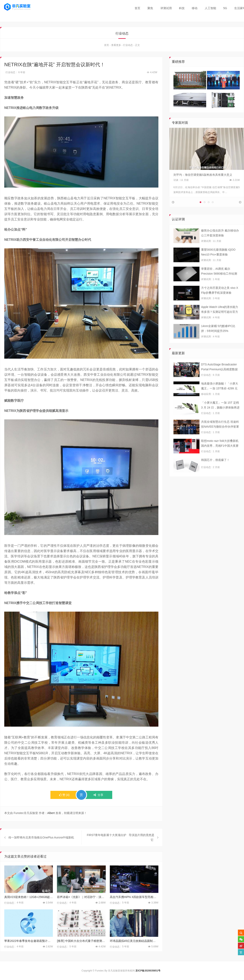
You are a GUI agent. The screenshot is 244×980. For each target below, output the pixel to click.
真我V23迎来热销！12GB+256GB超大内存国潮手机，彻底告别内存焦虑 (29, 909)
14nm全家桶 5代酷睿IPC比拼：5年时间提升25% (218, 341)
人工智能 (210, 8)
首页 (137, 8)
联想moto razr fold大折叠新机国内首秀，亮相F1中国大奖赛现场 (220, 456)
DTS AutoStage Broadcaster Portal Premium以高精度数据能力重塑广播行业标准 (219, 379)
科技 (182, 8)
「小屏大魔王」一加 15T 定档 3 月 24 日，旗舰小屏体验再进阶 (220, 418)
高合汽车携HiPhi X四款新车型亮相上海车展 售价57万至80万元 (134, 909)
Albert (51, 814)
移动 (195, 8)
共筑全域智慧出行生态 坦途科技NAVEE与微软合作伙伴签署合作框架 (220, 437)
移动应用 (206, 406)
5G (225, 8)
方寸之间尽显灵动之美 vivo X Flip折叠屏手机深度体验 (220, 302)
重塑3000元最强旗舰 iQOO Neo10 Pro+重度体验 (218, 264)
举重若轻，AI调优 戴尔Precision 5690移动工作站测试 (219, 284)
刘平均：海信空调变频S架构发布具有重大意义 (203, 176)
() (64, 796)
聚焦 (150, 8)
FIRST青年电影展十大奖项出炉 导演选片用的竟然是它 (121, 850)
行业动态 (128, 46)
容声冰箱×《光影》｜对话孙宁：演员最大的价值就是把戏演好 (81, 909)
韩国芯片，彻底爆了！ (215, 472)
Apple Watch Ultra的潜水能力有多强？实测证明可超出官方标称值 (220, 322)
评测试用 (166, 8)
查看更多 (116, 46)
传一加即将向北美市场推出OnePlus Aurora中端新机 (41, 850)
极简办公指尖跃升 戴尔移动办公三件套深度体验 (220, 245)
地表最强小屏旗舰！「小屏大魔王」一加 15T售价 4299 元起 (220, 398)
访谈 (176, 181)
